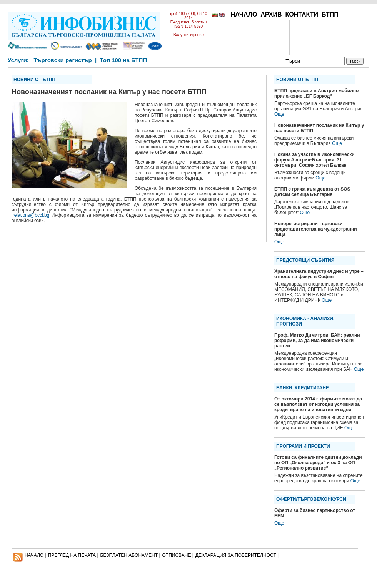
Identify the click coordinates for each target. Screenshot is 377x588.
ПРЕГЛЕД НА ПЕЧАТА (72, 555)
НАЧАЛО (244, 14)
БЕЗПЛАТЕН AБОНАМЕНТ (129, 555)
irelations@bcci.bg (30, 215)
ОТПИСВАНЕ (177, 555)
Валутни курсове (188, 35)
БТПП (330, 14)
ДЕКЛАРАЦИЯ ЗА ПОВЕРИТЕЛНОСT (236, 555)
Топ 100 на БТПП (124, 60)
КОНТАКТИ (302, 14)
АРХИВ (271, 14)
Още (279, 114)
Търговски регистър (63, 60)
